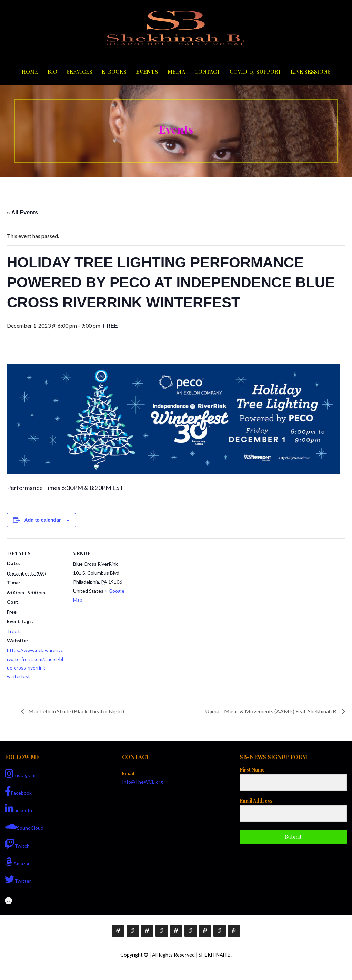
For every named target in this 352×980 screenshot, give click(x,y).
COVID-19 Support (255, 72)
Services (79, 72)
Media (176, 72)
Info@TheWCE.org (143, 782)
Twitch (17, 844)
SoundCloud (24, 826)
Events (147, 72)
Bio (52, 72)
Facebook (18, 791)
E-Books (114, 72)
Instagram (20, 774)
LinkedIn (18, 809)
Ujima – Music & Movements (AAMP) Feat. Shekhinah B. (272, 711)
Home (30, 72)
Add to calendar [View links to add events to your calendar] (43, 520)
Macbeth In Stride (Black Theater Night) (76, 711)
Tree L (14, 631)
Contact (207, 72)
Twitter (18, 879)
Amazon (18, 862)
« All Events (22, 212)
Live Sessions (311, 72)
